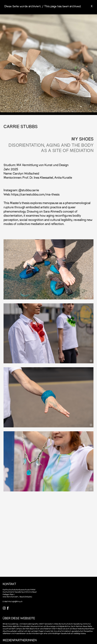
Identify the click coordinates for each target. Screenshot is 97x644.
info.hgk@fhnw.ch (15, 602)
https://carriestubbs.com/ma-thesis (35, 194)
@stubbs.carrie (29, 190)
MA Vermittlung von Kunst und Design (42, 165)
